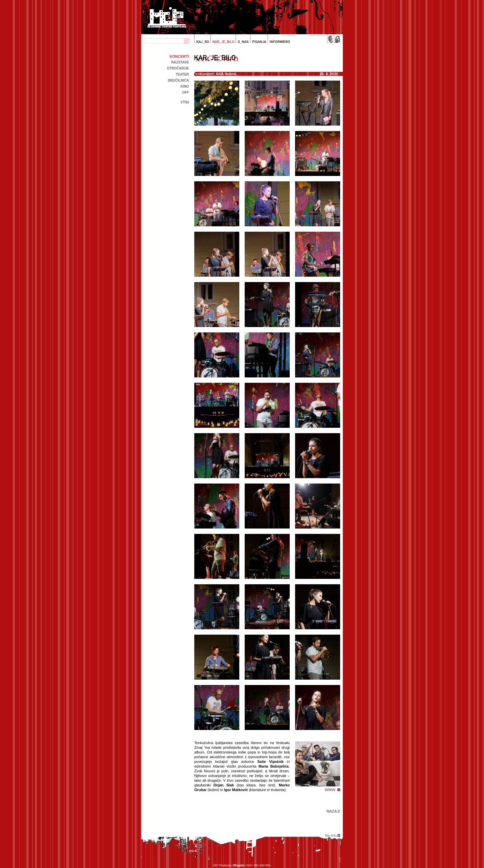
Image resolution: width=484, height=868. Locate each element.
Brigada (239, 865)
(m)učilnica (178, 80)
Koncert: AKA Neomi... (219, 74)
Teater (182, 74)
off (186, 93)
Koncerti (179, 56)
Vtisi (185, 102)
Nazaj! (333, 811)
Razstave (180, 62)
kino (185, 86)
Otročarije (178, 68)
